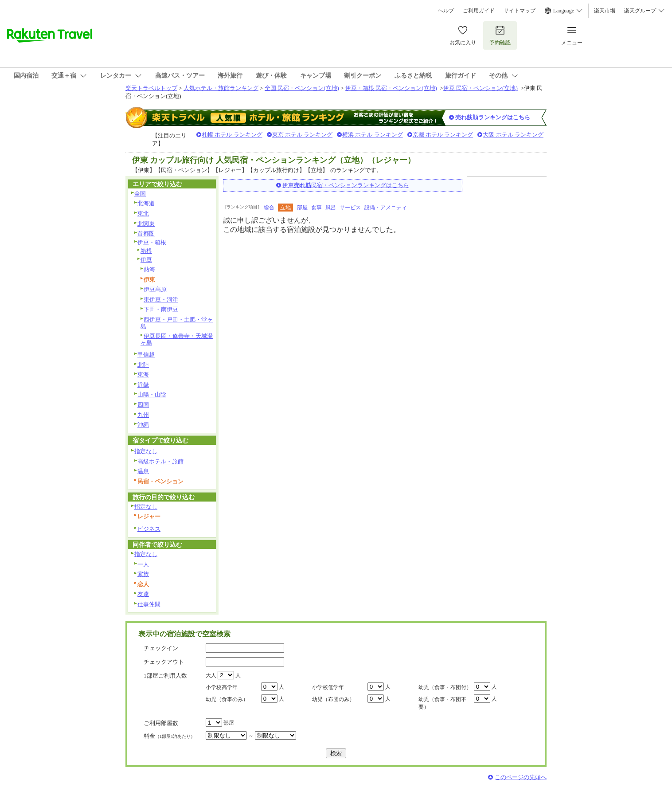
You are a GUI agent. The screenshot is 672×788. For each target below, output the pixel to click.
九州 (143, 415)
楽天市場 (605, 11)
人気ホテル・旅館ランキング (221, 88)
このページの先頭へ (521, 777)
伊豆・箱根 (152, 242)
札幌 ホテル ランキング (232, 135)
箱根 (146, 251)
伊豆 (146, 260)
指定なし (146, 451)
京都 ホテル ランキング (443, 135)
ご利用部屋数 (161, 723)
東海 (143, 374)
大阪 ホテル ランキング (513, 135)
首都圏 (146, 233)
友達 (143, 594)
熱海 (149, 269)
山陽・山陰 (152, 394)
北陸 (143, 365)
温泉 (143, 471)
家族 (143, 574)
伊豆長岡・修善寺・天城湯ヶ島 (177, 339)
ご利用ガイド (479, 11)
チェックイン (161, 648)
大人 (211, 675)
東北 (143, 214)
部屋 (302, 208)
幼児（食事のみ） (227, 699)
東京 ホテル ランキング (303, 135)
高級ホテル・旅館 (160, 461)
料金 (169, 736)
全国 (140, 194)
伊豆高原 (155, 289)
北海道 (146, 203)
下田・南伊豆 (161, 309)
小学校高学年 (222, 687)
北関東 (146, 224)
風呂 (331, 208)
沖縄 (143, 425)
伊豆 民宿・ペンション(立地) (481, 88)
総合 (269, 208)
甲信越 (146, 355)
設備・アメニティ (386, 208)
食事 (316, 208)
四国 (143, 405)
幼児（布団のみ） (333, 699)
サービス (350, 208)
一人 (143, 564)
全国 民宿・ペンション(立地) (302, 88)
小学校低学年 (328, 687)
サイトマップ (520, 11)
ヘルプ (446, 11)
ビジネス (149, 529)
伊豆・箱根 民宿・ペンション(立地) (391, 88)
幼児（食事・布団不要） (442, 703)
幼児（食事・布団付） (445, 687)
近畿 (143, 385)
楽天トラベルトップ (151, 88)
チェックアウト (164, 662)
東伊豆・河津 (161, 300)
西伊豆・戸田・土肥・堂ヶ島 (177, 323)
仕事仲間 (149, 604)
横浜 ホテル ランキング (373, 135)
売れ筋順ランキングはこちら (493, 117)
